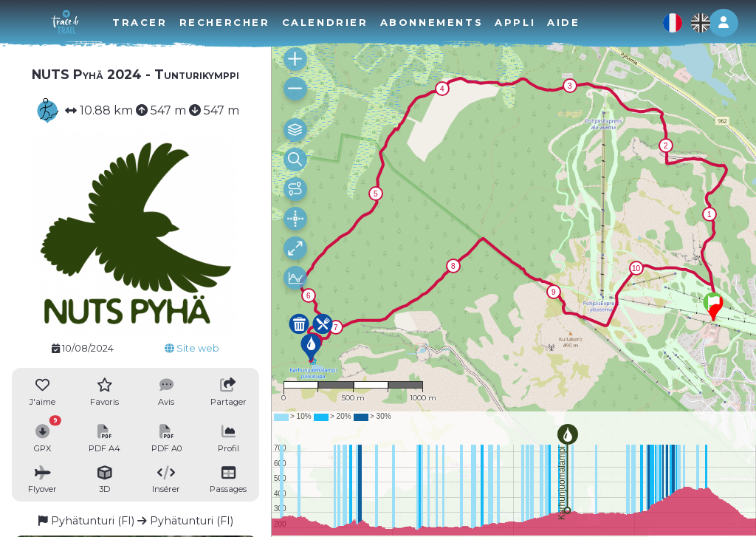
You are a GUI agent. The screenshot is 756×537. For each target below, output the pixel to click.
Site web (192, 348)
